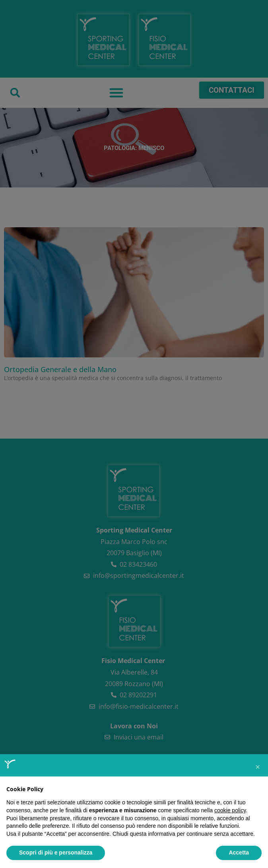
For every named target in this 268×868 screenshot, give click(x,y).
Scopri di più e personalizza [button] (56, 852)
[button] (258, 767)
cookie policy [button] (230, 810)
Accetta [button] (239, 852)
